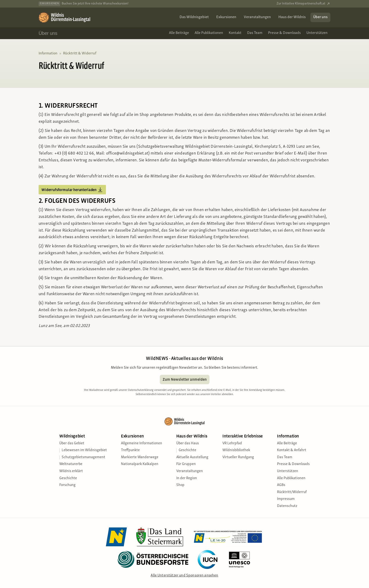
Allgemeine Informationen (142, 443)
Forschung (67, 485)
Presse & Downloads (293, 464)
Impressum (286, 499)
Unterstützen (288, 471)
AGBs (281, 485)
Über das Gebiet (72, 443)
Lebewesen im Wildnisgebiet (84, 450)
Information (48, 53)
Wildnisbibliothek (236, 450)
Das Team (285, 457)
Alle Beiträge (287, 443)
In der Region (187, 478)
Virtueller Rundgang (238, 457)
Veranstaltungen (190, 471)
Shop (180, 485)
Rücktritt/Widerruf (292, 492)
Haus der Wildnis (192, 436)
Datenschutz (287, 506)
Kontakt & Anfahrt (292, 450)
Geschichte (68, 478)
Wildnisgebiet (72, 436)
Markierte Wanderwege (140, 457)
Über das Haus (188, 443)
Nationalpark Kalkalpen (140, 464)
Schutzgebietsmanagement (83, 457)
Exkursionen (132, 436)
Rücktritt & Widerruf (80, 53)
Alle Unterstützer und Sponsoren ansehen (184, 576)
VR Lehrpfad (232, 443)
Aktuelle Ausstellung (192, 457)
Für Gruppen (186, 464)
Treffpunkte (130, 450)
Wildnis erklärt (71, 471)
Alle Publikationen (291, 478)
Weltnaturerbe (71, 464)
